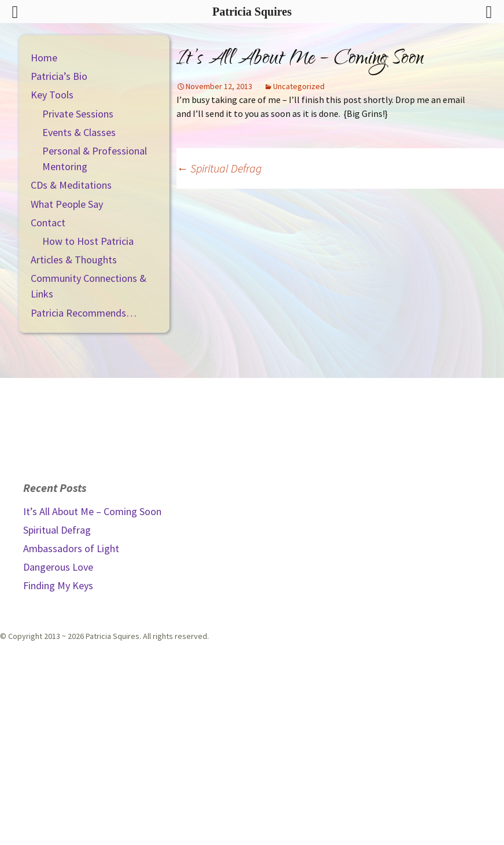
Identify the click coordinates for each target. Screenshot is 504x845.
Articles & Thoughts (74, 260)
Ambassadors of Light (71, 548)
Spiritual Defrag (219, 168)
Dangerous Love (58, 567)
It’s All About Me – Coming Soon (92, 511)
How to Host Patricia (88, 241)
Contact (48, 223)
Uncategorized (299, 86)
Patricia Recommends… (84, 313)
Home (44, 58)
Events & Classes (79, 132)
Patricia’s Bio (59, 76)
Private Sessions (78, 114)
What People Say (67, 204)
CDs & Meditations (71, 185)
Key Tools (52, 95)
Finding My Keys (58, 585)
